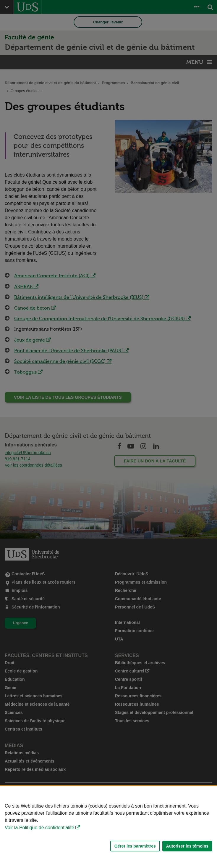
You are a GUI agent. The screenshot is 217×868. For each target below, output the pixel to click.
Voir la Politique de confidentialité (39, 828)
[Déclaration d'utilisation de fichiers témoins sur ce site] (108, 827)
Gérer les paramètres (135, 846)
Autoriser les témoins (187, 846)
